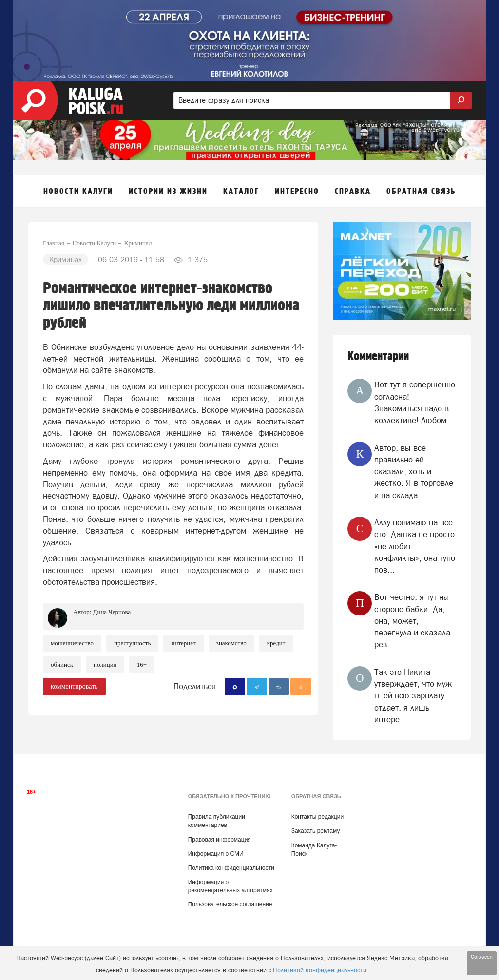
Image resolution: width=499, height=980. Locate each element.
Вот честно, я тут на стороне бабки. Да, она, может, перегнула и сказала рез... (412, 621)
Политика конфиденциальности (231, 868)
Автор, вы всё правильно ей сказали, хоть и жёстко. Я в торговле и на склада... (414, 471)
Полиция (105, 664)
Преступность (132, 643)
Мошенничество (72, 643)
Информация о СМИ (216, 854)
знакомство (231, 643)
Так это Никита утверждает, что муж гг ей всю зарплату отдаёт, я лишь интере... (413, 696)
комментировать (74, 686)
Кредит (276, 643)
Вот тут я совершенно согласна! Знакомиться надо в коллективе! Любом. (415, 402)
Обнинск (62, 664)
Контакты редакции (317, 817)
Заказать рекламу (316, 831)
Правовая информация (220, 840)
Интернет (183, 643)
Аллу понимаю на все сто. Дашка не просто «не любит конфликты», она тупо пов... (415, 546)
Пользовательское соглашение (230, 904)
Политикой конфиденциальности (320, 970)
